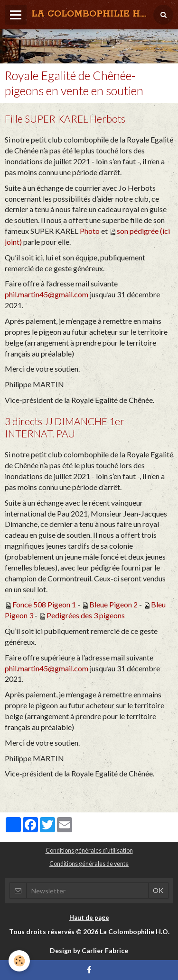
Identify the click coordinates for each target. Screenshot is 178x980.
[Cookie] (19, 961)
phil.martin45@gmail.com (47, 294)
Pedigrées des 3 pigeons (86, 615)
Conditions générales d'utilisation (89, 851)
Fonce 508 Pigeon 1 (44, 604)
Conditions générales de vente (89, 864)
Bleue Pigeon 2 (113, 604)
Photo (90, 231)
